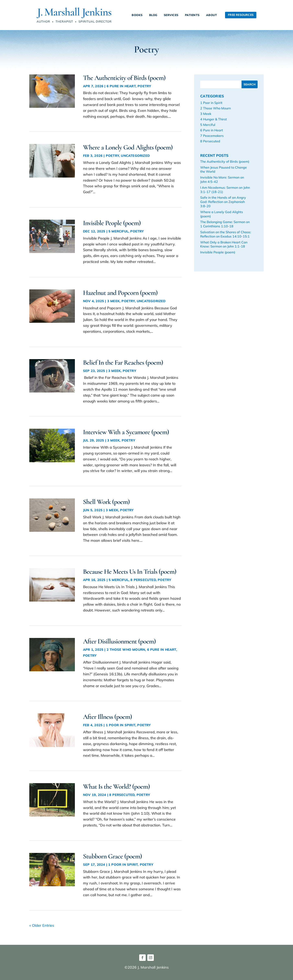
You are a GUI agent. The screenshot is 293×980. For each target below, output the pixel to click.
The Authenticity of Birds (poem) (124, 78)
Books (137, 15)
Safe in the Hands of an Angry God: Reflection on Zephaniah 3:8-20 (223, 202)
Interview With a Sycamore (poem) (126, 432)
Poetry (144, 86)
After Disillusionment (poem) (119, 641)
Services (171, 15)
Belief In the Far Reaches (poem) (123, 362)
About (212, 15)
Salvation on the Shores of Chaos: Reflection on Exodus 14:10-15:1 (226, 234)
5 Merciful (118, 231)
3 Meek (113, 301)
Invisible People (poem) (112, 223)
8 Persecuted (143, 580)
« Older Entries (42, 925)
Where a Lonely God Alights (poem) (128, 147)
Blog (153, 15)
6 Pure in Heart (121, 86)
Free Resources (241, 15)
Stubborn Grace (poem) (112, 856)
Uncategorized (135, 156)
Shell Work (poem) (106, 502)
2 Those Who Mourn (126, 650)
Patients (192, 15)
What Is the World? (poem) (116, 787)
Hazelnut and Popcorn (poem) (120, 293)
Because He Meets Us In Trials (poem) (130, 572)
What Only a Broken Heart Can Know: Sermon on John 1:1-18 (224, 244)
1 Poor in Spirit (121, 725)
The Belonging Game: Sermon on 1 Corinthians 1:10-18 (225, 224)
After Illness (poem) (107, 717)
